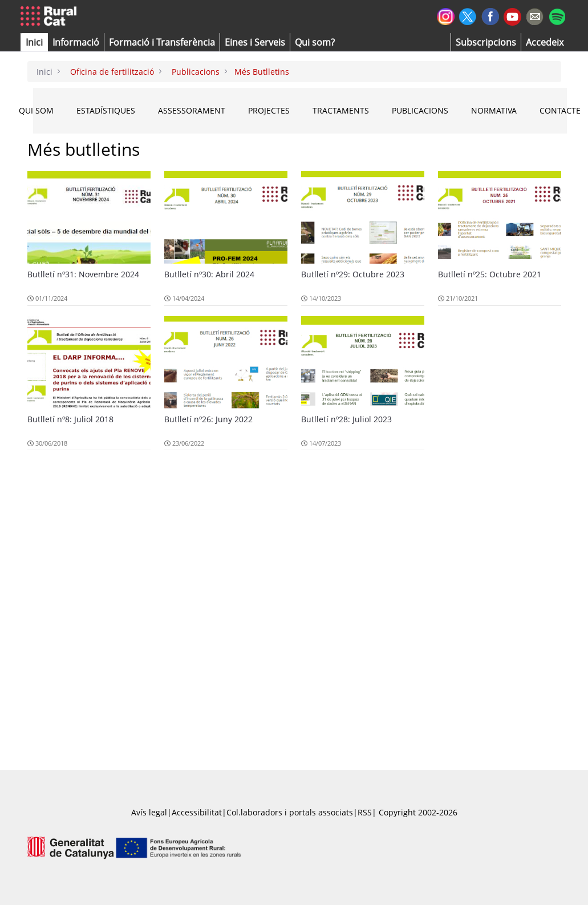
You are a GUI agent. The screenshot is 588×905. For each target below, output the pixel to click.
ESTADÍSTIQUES (106, 110)
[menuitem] (162, 42)
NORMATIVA (494, 110)
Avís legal (149, 812)
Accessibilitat (197, 812)
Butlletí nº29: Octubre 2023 (353, 274)
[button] (34, 42)
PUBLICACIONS (420, 110)
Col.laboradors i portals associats (290, 812)
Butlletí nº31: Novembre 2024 (83, 274)
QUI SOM (36, 110)
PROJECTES (269, 110)
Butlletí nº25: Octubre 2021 (490, 274)
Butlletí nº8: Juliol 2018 (70, 419)
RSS (365, 812)
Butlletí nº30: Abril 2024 (209, 274)
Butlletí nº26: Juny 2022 (208, 419)
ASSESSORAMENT (192, 110)
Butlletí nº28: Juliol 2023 (346, 419)
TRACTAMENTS (341, 110)
